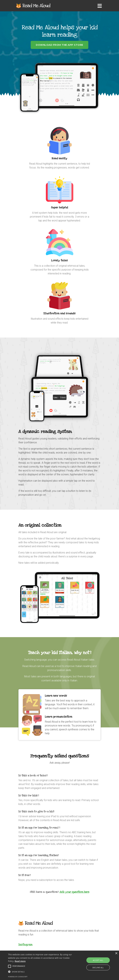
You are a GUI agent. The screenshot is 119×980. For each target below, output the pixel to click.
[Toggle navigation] (100, 6)
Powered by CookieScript (18, 977)
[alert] (59, 965)
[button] (41, 972)
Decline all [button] (98, 967)
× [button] (116, 953)
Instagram (25, 944)
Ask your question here (74, 892)
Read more (20, 961)
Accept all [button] (98, 960)
